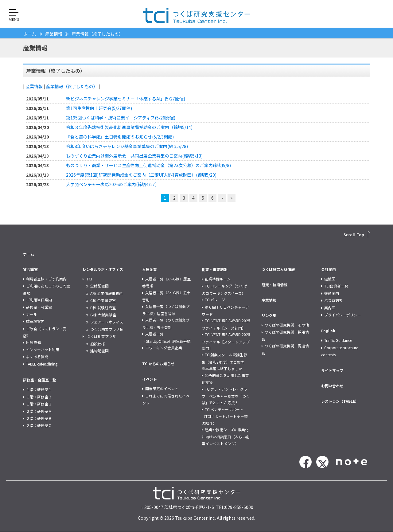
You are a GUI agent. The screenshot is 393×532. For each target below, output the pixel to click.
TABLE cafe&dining (42, 364)
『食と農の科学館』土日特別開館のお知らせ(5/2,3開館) (120, 137)
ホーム (29, 34)
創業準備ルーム (218, 279)
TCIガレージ (215, 300)
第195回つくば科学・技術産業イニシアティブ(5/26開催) (121, 118)
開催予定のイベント (162, 388)
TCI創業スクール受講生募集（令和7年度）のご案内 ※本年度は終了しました (225, 362)
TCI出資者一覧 (336, 286)
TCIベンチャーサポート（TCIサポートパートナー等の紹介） (225, 416)
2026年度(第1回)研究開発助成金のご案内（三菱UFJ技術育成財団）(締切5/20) (141, 175)
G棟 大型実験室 (103, 315)
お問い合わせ (332, 386)
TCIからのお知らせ (158, 364)
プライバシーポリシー (343, 315)
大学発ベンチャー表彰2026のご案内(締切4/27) (111, 184)
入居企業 (150, 269)
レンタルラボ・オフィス (103, 269)
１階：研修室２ (39, 397)
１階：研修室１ (39, 389)
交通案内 (332, 293)
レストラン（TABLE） (340, 401)
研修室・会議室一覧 (40, 380)
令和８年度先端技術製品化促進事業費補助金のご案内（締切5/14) (129, 127)
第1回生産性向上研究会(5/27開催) (99, 108)
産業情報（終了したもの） (72, 86)
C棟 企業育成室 (103, 300)
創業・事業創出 (215, 269)
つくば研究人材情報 (278, 269)
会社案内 (329, 269)
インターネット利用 (43, 349)
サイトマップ (332, 370)
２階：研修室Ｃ (39, 425)
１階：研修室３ (39, 404)
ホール (32, 314)
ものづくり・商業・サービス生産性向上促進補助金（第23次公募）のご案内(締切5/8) (148, 165)
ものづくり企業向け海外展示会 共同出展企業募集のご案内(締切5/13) (134, 156)
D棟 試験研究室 (103, 308)
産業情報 (54, 34)
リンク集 (269, 315)
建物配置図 (99, 351)
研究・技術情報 (274, 285)
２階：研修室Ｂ (39, 418)
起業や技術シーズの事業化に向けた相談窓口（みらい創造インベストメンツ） (226, 436)
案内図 (330, 308)
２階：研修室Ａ (39, 411)
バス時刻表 (333, 300)
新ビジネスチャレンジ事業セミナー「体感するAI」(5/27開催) (126, 99)
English (328, 331)
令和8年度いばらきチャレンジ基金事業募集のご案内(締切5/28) (127, 146)
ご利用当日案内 (39, 300)
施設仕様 (98, 344)
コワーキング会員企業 (164, 348)
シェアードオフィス (107, 322)
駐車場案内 (35, 321)
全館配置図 (99, 286)
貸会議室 (30, 269)
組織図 (330, 279)
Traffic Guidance (338, 340)
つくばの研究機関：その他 (287, 325)
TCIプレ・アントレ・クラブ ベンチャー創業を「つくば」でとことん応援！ (226, 396)
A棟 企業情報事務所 (107, 293)
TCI (89, 279)
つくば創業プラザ (101, 336)
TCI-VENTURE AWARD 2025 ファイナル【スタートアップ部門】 (226, 341)
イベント (150, 379)
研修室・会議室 (39, 307)
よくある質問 (37, 356)
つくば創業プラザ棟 (107, 329)
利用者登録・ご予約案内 (46, 279)
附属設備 (33, 342)
